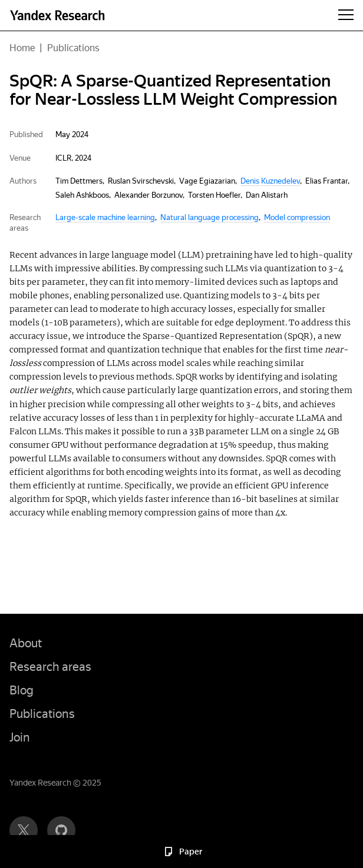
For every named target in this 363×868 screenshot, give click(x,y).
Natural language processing (209, 217)
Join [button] (20, 737)
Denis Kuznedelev (270, 181)
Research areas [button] (50, 667)
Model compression (297, 217)
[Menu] (346, 15)
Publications (73, 48)
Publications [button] (42, 714)
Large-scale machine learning (105, 217)
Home (22, 48)
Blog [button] (22, 690)
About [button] (26, 643)
